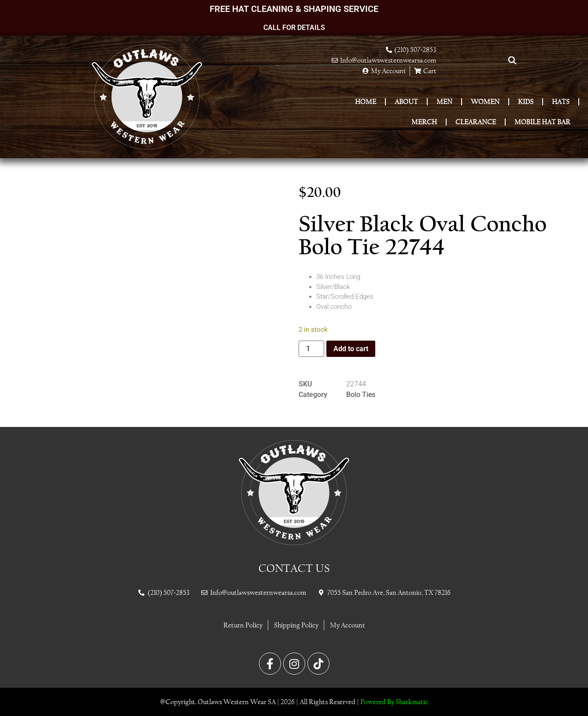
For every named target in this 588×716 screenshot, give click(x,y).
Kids (526, 102)
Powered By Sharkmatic (394, 702)
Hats (561, 102)
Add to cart (351, 349)
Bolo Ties (361, 395)
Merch (424, 122)
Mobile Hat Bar (542, 122)
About (406, 102)
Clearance (476, 122)
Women (485, 102)
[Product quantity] (311, 349)
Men (444, 102)
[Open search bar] (512, 60)
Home (366, 102)
